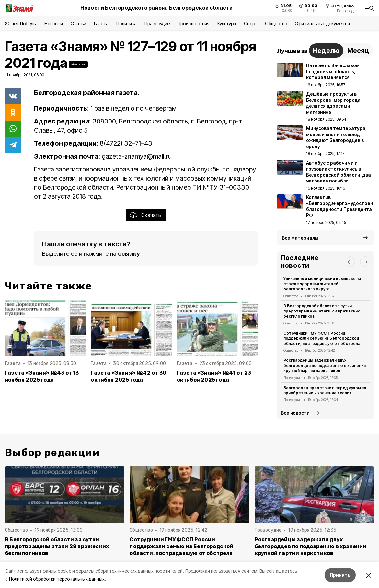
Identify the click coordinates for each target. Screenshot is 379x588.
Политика (126, 24)
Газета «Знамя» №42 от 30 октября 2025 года (128, 376)
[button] (350, 262)
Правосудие (157, 24)
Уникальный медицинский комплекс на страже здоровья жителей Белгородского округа (322, 284)
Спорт (251, 24)
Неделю (326, 51)
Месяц (358, 51)
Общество (276, 24)
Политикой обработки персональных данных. (57, 579)
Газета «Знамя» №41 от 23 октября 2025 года (214, 376)
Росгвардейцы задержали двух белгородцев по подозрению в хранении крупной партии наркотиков (325, 365)
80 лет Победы (21, 24)
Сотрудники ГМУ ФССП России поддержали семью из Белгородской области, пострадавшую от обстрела (322, 338)
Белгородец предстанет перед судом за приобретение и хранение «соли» (325, 390)
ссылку (129, 254)
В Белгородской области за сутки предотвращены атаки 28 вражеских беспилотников (322, 311)
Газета (101, 24)
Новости (53, 24)
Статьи (78, 24)
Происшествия (193, 24)
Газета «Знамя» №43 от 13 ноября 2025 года (42, 376)
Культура (227, 24)
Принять (340, 575)
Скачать (151, 215)
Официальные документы (322, 24)
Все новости (295, 413)
